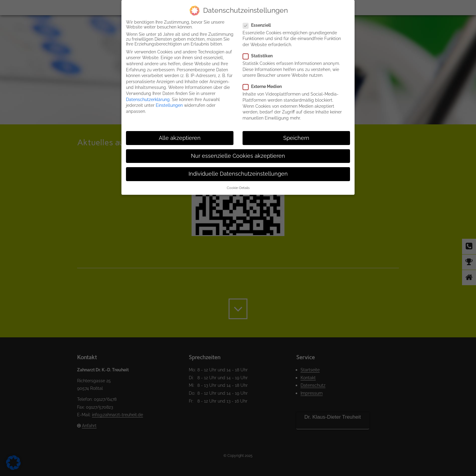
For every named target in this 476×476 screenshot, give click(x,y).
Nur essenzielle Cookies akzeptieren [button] (238, 156)
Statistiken (260, 56)
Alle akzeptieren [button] (180, 138)
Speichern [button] (296, 138)
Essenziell (259, 25)
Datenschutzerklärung (148, 100)
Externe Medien (265, 86)
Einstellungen (169, 105)
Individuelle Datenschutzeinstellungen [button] (238, 174)
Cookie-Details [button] (238, 188)
